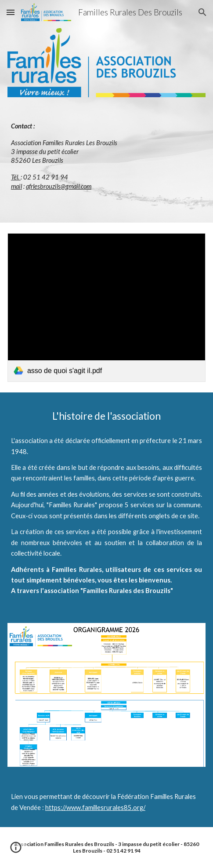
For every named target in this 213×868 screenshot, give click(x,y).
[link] (106, 308)
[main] (106, 156)
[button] (11, 12)
